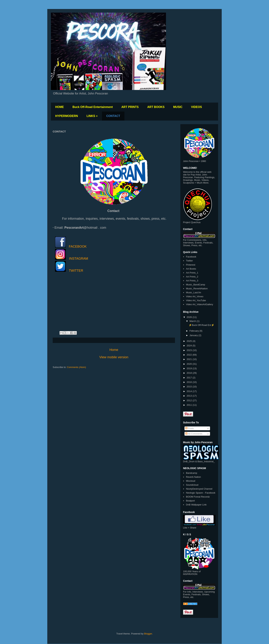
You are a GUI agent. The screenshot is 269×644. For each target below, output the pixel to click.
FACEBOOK (78, 247)
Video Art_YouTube (196, 300)
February (195, 331)
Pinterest (191, 265)
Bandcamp (192, 473)
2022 (190, 355)
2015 (190, 387)
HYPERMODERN (67, 116)
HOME (60, 107)
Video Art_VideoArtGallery (200, 304)
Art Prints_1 (192, 273)
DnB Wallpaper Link (196, 505)
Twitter (189, 261)
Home (114, 350)
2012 (190, 400)
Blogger (148, 634)
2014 (190, 391)
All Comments (194, 434)
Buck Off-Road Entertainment (93, 107)
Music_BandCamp (195, 285)
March (193, 321)
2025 (190, 341)
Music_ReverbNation (197, 289)
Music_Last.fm (193, 292)
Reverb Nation (193, 477)
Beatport (190, 501)
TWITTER (76, 271)
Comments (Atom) (77, 367)
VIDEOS (197, 107)
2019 (190, 368)
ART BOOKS (156, 107)
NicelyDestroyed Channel (199, 489)
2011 (190, 405)
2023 (190, 350)
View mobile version (114, 357)
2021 (190, 359)
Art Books (191, 269)
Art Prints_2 (192, 277)
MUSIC (178, 107)
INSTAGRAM (79, 259)
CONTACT (113, 116)
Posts (190, 428)
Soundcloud (192, 485)
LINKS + (92, 116)
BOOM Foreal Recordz (198, 497)
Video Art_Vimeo (195, 296)
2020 (190, 364)
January (194, 335)
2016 (190, 382)
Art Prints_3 (192, 281)
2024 (190, 346)
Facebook (191, 257)
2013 (190, 396)
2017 (190, 378)
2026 (190, 317)
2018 (190, 373)
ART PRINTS (130, 107)
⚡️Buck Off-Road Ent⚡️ (201, 325)
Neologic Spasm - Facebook (201, 493)
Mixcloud (191, 481)
